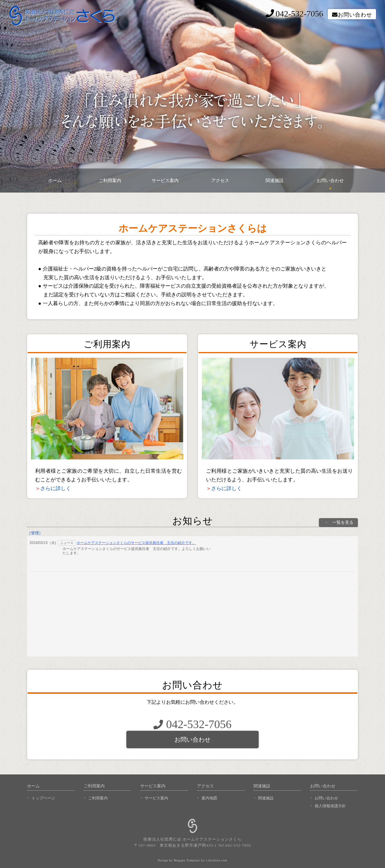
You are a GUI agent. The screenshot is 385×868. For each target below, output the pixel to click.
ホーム (55, 181)
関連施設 (275, 181)
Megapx (180, 860)
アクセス (220, 181)
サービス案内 (165, 181)
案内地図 (209, 798)
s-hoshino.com (217, 860)
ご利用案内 (110, 181)
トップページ (43, 798)
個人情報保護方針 (330, 806)
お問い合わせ (352, 15)
